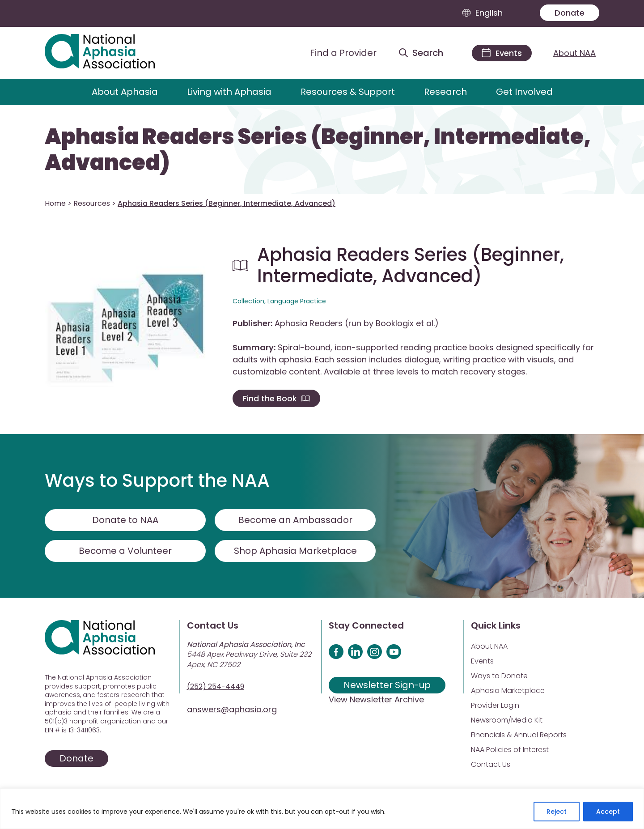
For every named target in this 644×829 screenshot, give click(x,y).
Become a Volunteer (125, 551)
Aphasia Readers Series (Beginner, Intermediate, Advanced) (318, 150)
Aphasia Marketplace (508, 691)
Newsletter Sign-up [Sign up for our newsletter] (387, 685)
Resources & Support (348, 92)
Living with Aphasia (229, 92)
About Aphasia (125, 92)
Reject (557, 812)
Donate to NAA (125, 520)
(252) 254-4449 (216, 687)
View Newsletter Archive (376, 699)
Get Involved (524, 92)
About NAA (574, 53)
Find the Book (276, 398)
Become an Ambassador (295, 520)
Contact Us (491, 764)
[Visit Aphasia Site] (110, 53)
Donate (570, 13)
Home (55, 203)
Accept (608, 812)
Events (482, 661)
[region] (322, 809)
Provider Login (495, 705)
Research (445, 92)
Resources (92, 203)
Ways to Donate (499, 676)
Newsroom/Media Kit (507, 720)
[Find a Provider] (336, 53)
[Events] (502, 53)
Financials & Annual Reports (519, 735)
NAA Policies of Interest (510, 750)
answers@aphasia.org (232, 709)
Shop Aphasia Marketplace (295, 551)
